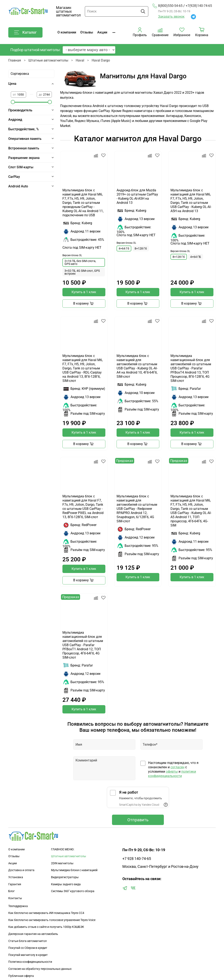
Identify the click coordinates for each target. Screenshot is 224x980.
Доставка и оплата (21, 870)
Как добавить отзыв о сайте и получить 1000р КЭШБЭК (46, 927)
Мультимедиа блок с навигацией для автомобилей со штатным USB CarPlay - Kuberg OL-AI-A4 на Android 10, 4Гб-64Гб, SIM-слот (137, 366)
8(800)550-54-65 (167, 6)
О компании (67, 32)
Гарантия (15, 884)
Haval (80, 60)
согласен (177, 767)
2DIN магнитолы (62, 863)
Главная (15, 60)
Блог (12, 891)
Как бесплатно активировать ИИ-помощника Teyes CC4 (46, 913)
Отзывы (87, 32)
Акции (102, 32)
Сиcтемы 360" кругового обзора (73, 891)
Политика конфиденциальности (30, 962)
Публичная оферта (21, 976)
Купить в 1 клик (84, 292)
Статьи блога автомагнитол (27, 941)
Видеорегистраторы (65, 877)
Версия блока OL (72, 255)
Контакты (15, 898)
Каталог (25, 32)
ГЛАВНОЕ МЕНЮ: (63, 849)
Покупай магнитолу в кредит (28, 955)
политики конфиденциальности (172, 774)
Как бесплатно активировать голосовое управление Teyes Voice (52, 920)
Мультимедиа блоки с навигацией (74, 870)
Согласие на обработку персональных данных (40, 969)
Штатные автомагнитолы (48, 60)
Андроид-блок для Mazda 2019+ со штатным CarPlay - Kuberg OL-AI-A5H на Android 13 (137, 196)
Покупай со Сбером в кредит (28, 948)
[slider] (13, 102)
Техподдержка (18, 906)
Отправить (138, 820)
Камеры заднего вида (66, 884)
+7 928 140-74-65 (137, 859)
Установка (16, 877)
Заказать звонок (171, 17)
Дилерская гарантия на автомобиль (33, 934)
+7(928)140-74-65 (199, 6)
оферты (172, 772)
